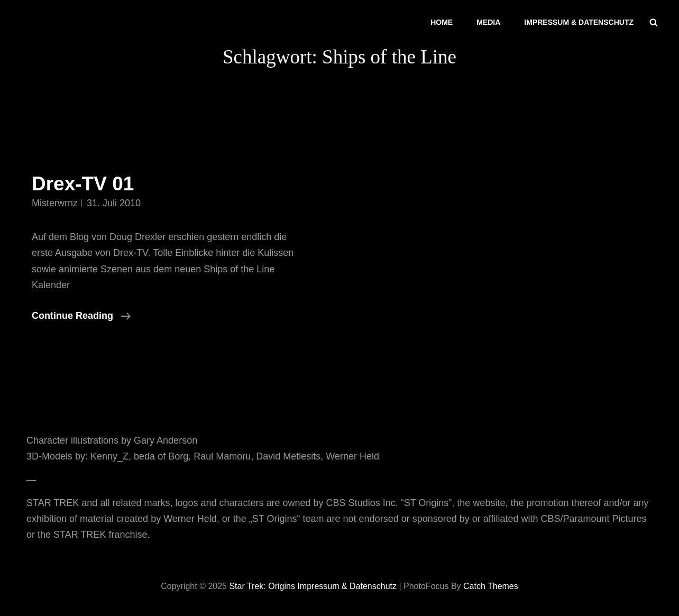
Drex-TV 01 (83, 184)
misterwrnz (55, 203)
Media (488, 22)
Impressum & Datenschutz (579, 22)
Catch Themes (491, 586)
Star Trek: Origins (262, 586)
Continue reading (81, 316)
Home (442, 22)
